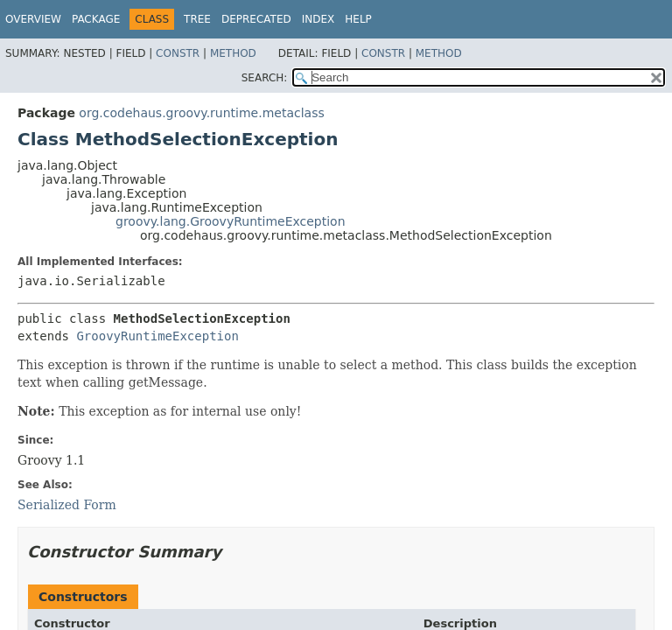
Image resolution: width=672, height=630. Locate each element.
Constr (178, 53)
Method (233, 53)
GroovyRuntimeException (157, 336)
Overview (33, 19)
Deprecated (256, 19)
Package (96, 19)
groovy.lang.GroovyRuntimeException (231, 221)
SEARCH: (265, 78)
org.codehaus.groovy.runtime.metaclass (201, 113)
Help (358, 19)
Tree (197, 19)
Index (318, 19)
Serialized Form (67, 505)
